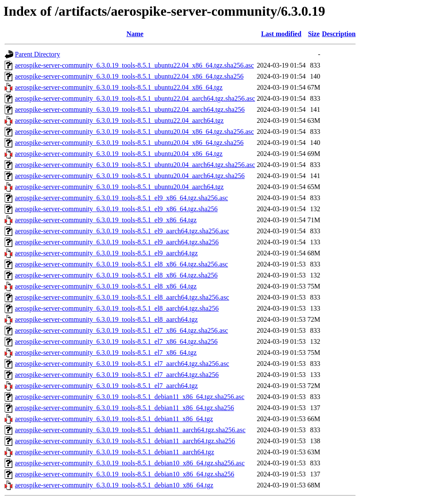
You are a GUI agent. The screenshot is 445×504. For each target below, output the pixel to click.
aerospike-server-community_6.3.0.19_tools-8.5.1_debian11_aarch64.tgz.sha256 (125, 441)
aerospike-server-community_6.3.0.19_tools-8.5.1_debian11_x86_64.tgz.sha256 (124, 408)
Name (135, 34)
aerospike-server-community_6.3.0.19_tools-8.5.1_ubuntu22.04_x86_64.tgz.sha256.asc (134, 65)
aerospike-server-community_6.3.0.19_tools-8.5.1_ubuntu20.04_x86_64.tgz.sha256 (129, 143)
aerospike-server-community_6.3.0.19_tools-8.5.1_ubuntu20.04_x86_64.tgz (119, 154)
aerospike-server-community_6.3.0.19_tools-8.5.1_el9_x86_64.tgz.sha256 (116, 209)
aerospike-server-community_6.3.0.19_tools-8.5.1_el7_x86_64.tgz (106, 353)
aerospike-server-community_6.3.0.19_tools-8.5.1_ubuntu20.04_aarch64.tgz (119, 187)
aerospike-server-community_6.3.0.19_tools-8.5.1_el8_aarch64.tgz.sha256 (117, 308)
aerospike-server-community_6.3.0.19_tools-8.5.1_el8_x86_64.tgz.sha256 (116, 275)
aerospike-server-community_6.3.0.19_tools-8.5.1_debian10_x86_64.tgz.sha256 (125, 474)
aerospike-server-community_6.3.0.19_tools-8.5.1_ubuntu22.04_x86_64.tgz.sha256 (129, 76)
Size (314, 34)
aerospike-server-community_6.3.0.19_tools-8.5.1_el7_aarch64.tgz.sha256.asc (122, 364)
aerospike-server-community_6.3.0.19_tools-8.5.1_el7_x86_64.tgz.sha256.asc (121, 330)
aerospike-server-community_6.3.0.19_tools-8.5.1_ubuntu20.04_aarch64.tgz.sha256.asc (135, 165)
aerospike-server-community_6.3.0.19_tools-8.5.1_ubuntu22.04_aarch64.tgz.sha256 (130, 109)
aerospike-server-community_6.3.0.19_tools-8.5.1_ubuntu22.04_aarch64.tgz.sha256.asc (135, 98)
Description (339, 34)
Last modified (281, 34)
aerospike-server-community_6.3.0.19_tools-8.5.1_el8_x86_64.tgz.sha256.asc (121, 264)
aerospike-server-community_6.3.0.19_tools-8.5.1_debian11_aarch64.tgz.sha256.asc (130, 430)
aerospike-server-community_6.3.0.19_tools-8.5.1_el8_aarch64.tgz (106, 319)
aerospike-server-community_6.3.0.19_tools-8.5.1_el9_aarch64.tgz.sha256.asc (122, 231)
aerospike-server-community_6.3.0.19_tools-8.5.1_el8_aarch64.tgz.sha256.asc (122, 297)
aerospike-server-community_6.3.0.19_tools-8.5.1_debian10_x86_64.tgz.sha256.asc (130, 463)
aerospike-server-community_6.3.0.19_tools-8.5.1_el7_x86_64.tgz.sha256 (116, 341)
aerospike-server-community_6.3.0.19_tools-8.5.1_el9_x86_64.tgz (106, 220)
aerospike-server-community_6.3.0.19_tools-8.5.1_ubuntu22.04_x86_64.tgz (119, 87)
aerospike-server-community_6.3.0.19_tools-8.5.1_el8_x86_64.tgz (106, 286)
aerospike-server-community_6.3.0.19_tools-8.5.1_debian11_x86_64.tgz (114, 419)
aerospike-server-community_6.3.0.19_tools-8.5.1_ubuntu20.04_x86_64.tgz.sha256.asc (134, 132)
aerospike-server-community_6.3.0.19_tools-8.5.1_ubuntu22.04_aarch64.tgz (119, 120)
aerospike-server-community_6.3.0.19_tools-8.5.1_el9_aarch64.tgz (106, 253)
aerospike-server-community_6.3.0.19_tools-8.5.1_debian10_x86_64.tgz (114, 485)
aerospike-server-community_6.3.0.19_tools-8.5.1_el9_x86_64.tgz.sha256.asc (121, 198)
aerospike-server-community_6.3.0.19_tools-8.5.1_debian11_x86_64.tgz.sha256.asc (130, 397)
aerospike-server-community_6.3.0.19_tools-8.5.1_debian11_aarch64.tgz (114, 452)
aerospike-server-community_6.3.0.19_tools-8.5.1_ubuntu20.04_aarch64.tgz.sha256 (130, 176)
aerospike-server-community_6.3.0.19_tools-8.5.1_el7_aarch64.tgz (106, 386)
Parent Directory (37, 54)
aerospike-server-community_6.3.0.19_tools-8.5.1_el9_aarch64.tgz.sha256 (117, 242)
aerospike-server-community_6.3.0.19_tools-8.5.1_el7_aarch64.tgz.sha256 (117, 375)
